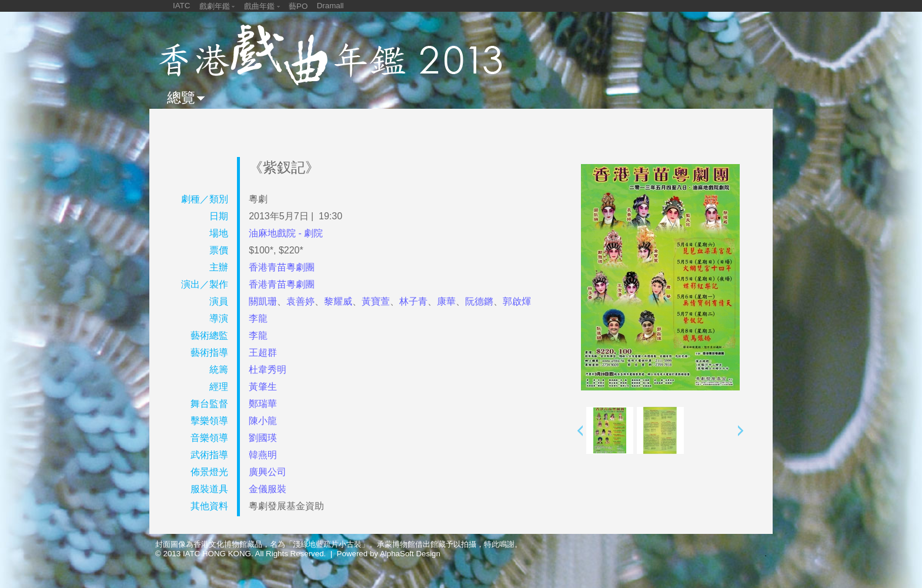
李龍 (258, 318)
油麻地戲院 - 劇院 (286, 233)
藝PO (298, 6)
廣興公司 (268, 472)
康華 (446, 301)
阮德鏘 (479, 301)
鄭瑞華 (263, 404)
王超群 (263, 353)
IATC (181, 6)
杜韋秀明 (268, 370)
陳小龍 (263, 421)
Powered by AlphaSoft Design (389, 554)
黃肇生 (263, 387)
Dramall (330, 6)
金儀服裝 (268, 489)
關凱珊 (263, 301)
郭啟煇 (517, 301)
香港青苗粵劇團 (282, 267)
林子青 (413, 301)
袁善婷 (300, 301)
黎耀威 (338, 301)
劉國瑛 (263, 438)
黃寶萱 (376, 301)
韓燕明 (263, 455)
